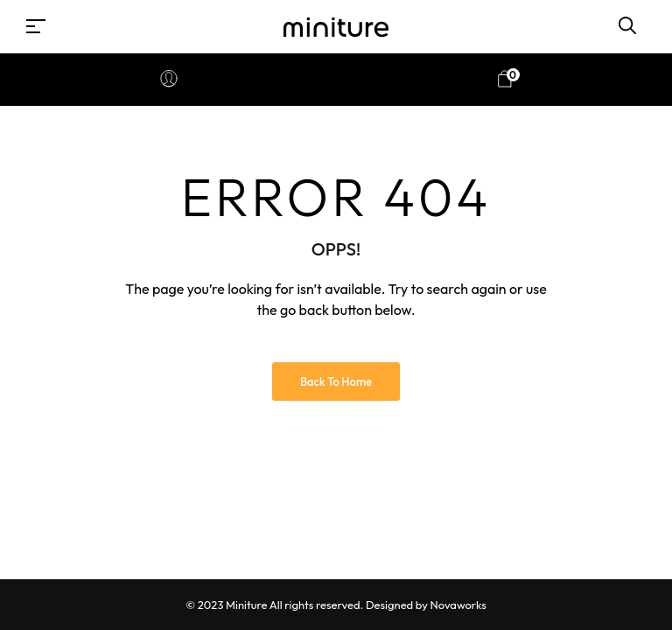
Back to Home (336, 381)
